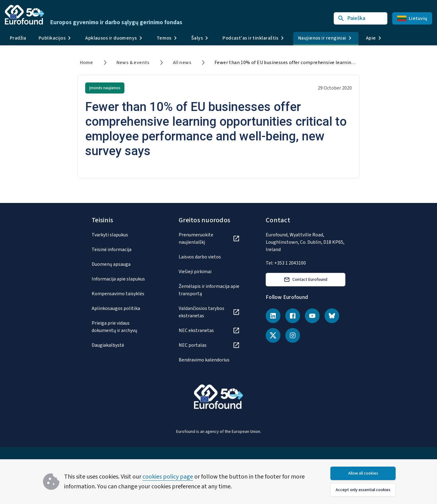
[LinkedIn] (273, 316)
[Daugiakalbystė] (122, 345)
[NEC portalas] (209, 345)
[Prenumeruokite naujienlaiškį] (209, 239)
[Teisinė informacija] (122, 250)
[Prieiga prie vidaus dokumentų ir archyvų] (122, 327)
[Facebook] (293, 316)
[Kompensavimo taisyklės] (122, 294)
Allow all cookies (363, 473)
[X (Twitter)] (273, 335)
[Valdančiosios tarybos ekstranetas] (209, 312)
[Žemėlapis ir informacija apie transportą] (209, 290)
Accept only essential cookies (363, 490)
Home (87, 63)
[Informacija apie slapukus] (122, 279)
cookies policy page (168, 477)
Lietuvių (412, 18)
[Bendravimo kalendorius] (209, 360)
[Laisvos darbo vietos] (209, 257)
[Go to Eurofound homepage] (25, 15)
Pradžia (18, 38)
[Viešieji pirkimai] (209, 272)
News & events (133, 63)
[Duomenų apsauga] (122, 264)
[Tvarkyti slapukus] (122, 235)
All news (182, 63)
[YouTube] (312, 316)
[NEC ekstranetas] (209, 330)
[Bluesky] (332, 316)
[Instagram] (293, 335)
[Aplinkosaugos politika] (122, 308)
